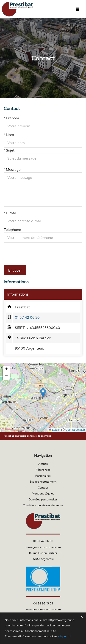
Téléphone (12, 230)
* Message (12, 170)
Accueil (43, 464)
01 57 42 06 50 (27, 317)
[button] (43, 393)
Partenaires (43, 476)
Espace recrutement (43, 482)
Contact (43, 488)
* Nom (9, 135)
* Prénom (11, 118)
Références (43, 470)
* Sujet (9, 150)
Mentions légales (43, 494)
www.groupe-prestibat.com (43, 547)
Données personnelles (43, 500)
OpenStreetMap (75, 430)
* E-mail (10, 213)
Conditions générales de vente (43, 505)
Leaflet (54, 430)
